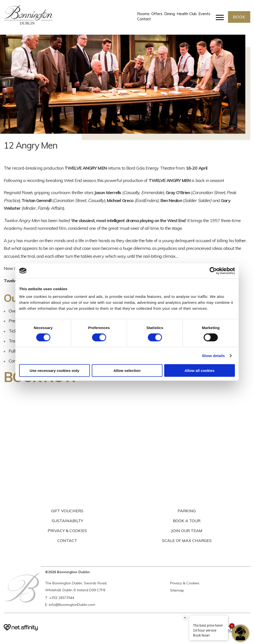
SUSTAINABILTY (67, 521)
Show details (213, 355)
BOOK (239, 17)
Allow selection (127, 371)
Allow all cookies (200, 371)
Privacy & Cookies (185, 583)
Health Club (187, 14)
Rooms (143, 14)
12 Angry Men (31, 145)
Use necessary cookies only (54, 371)
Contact (144, 19)
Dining (170, 14)
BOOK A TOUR (187, 521)
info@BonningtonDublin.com (72, 605)
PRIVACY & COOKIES (67, 531)
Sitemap (177, 590)
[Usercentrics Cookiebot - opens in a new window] (213, 271)
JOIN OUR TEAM (187, 531)
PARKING (187, 511)
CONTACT (67, 541)
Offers (157, 14)
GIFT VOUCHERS (67, 511)
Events (204, 14)
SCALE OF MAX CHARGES (187, 541)
